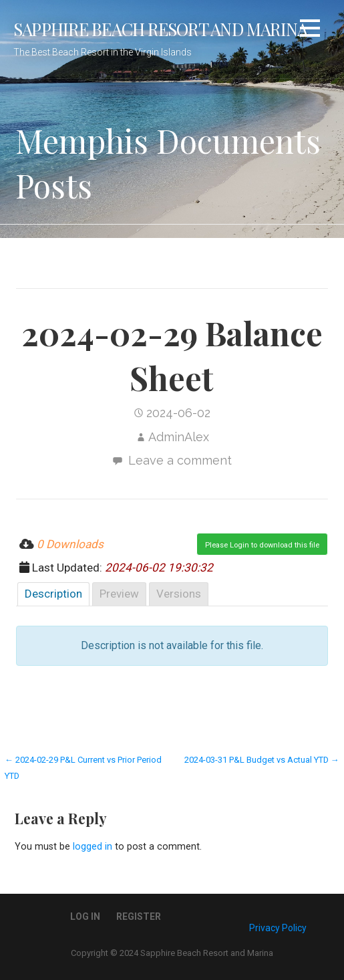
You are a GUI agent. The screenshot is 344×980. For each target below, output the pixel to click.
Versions (179, 594)
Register (139, 916)
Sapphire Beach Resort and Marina (160, 29)
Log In (85, 916)
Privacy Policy (278, 928)
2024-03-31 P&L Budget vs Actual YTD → (262, 760)
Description (53, 594)
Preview (119, 594)
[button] (310, 30)
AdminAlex (179, 437)
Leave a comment (180, 460)
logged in (93, 847)
